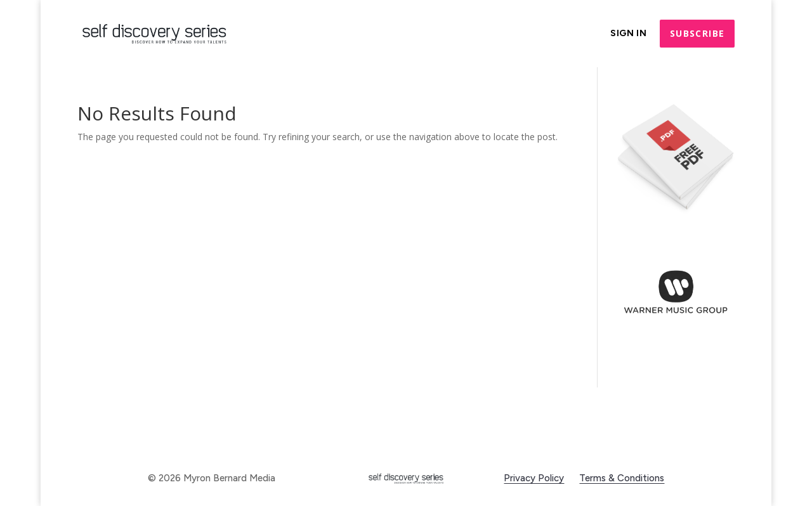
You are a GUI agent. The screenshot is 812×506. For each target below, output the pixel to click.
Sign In (629, 34)
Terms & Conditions (622, 478)
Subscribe (697, 33)
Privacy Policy (534, 478)
